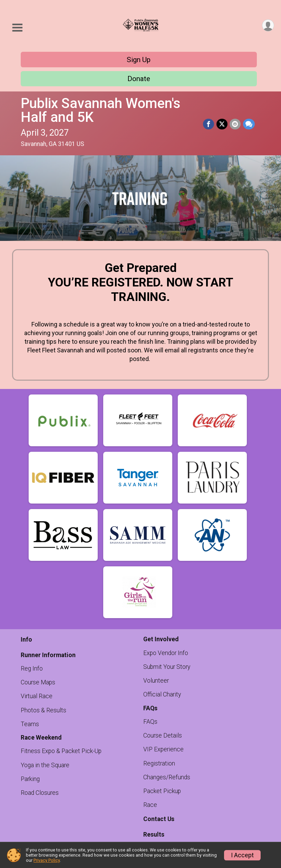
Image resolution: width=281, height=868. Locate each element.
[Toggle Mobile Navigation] (17, 28)
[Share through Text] (249, 124)
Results (154, 835)
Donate (139, 79)
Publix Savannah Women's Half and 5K (101, 110)
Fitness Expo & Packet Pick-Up (61, 751)
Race (150, 805)
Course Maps (38, 682)
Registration (159, 763)
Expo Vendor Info (166, 653)
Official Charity (162, 694)
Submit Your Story (167, 667)
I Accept (242, 855)
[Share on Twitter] (222, 124)
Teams (30, 724)
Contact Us (159, 819)
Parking (30, 779)
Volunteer (156, 681)
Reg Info (32, 669)
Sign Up (139, 60)
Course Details (163, 735)
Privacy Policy (47, 860)
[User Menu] (268, 26)
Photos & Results (43, 710)
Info (26, 640)
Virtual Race (37, 696)
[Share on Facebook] (209, 124)
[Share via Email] (235, 124)
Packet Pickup (162, 791)
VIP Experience (163, 749)
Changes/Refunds (167, 777)
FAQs (150, 722)
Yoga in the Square (45, 765)
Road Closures (40, 793)
